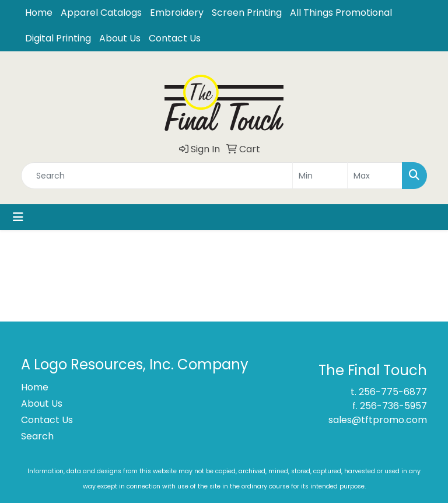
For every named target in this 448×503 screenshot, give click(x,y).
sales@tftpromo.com (378, 420)
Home (39, 13)
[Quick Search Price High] (375, 176)
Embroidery (177, 13)
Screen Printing (247, 13)
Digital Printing (58, 38)
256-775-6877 (393, 392)
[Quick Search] (157, 176)
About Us (120, 38)
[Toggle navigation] (18, 217)
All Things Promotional (341, 13)
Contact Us (175, 38)
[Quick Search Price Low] (320, 176)
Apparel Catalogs (101, 13)
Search (37, 436)
